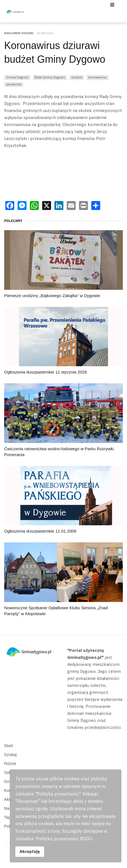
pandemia (14, 84)
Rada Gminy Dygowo (50, 77)
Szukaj (10, 754)
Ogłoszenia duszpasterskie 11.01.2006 (40, 531)
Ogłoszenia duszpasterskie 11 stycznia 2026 (45, 372)
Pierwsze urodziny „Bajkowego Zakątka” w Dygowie (52, 296)
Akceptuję (30, 851)
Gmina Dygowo (17, 77)
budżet (77, 77)
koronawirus (97, 77)
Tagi (8, 817)
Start (9, 746)
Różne (10, 763)
